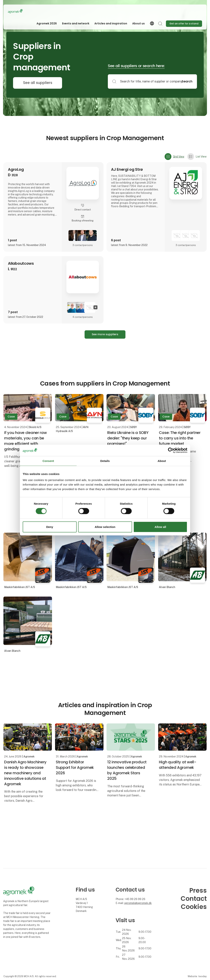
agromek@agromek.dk (138, 903)
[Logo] (23, 11)
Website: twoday (197, 976)
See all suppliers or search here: (136, 66)
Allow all (160, 527)
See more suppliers (105, 334)
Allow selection (105, 527)
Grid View (174, 157)
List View (197, 157)
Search (187, 81)
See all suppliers (38, 83)
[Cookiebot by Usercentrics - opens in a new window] (171, 450)
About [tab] (162, 461)
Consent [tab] (48, 461)
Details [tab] (105, 461)
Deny (50, 527)
